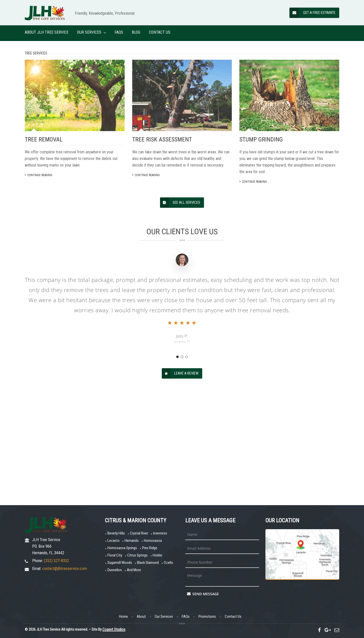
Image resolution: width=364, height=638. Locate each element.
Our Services (89, 32)
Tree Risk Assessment (162, 246)
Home (123, 616)
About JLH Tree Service (47, 32)
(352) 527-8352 (56, 561)
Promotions (207, 616)
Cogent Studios (114, 629)
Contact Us (160, 32)
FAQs (119, 32)
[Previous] (10, 92)
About (141, 616)
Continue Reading (39, 281)
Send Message (203, 594)
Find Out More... (174, 114)
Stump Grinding (261, 246)
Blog (136, 32)
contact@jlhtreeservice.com (65, 569)
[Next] (354, 92)
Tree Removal (44, 246)
